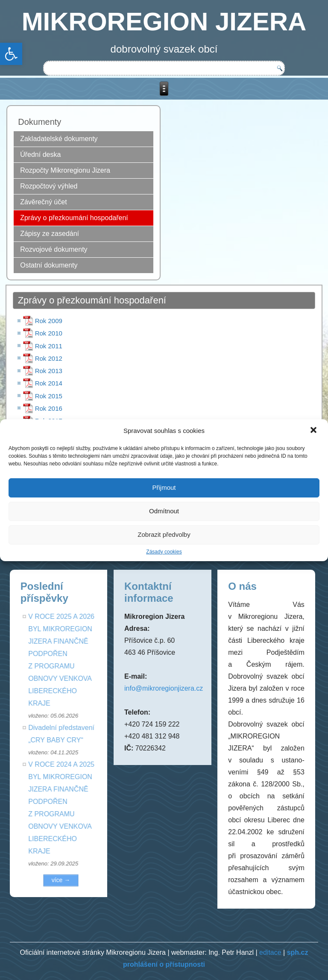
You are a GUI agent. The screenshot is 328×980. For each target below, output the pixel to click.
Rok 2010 (49, 333)
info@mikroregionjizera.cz (164, 688)
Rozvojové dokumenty (54, 249)
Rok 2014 (49, 383)
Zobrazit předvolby (164, 534)
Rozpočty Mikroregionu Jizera (65, 170)
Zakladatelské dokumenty (59, 139)
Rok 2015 (49, 396)
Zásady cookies (164, 552)
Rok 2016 (49, 408)
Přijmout (164, 487)
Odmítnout (164, 511)
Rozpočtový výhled (49, 186)
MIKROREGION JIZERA (164, 22)
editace (270, 952)
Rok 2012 (49, 358)
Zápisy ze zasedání (50, 234)
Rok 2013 (49, 371)
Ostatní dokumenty (49, 265)
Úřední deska (40, 155)
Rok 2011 (49, 346)
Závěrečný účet (43, 202)
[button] (314, 431)
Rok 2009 (49, 321)
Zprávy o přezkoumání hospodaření (74, 218)
